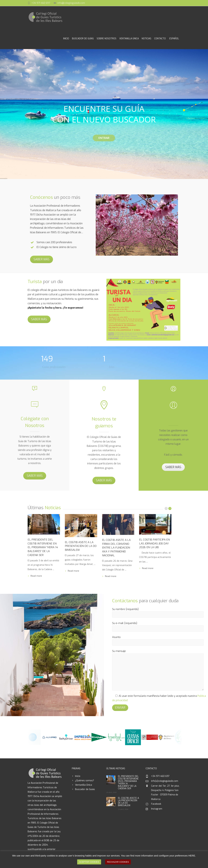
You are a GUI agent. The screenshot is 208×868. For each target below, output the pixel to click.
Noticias (146, 39)
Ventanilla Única (129, 39)
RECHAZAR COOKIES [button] (118, 862)
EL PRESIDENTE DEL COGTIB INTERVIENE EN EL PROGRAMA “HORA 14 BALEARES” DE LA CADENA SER (43, 547)
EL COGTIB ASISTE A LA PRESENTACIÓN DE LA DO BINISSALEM (81, 546)
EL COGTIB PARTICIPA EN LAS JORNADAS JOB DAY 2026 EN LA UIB (154, 544)
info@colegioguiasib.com (71, 3)
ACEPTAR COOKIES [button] (89, 862)
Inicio (66, 39)
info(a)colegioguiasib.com (165, 781)
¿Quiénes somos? (84, 781)
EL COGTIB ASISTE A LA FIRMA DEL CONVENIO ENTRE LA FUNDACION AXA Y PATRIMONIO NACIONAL (116, 548)
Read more (36, 576)
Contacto (160, 39)
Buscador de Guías (83, 39)
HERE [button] (192, 856)
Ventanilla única (173, 419)
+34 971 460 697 (41, 3)
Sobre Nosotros (107, 39)
